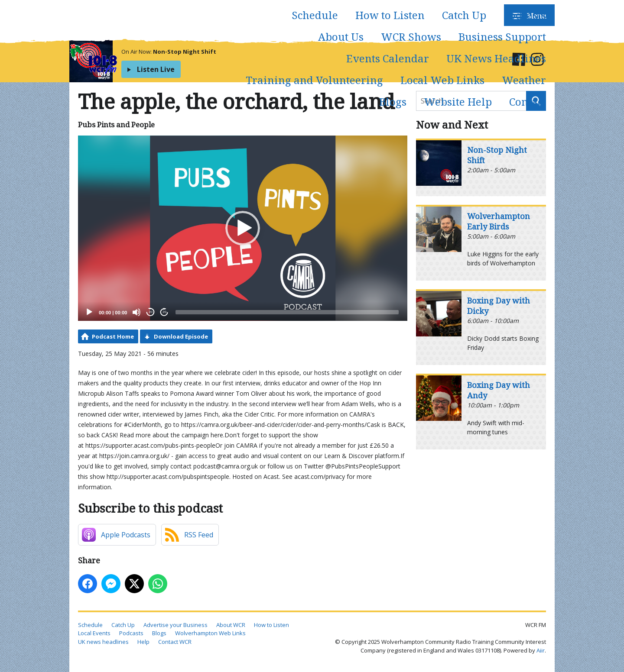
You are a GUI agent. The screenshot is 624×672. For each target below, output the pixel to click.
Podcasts (525, 15)
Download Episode (181, 336)
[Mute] (136, 312)
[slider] (287, 312)
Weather (524, 80)
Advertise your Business (175, 625)
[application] (243, 228)
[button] (243, 228)
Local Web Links (442, 80)
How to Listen (390, 15)
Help (143, 642)
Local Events (94, 633)
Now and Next (452, 124)
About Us (341, 37)
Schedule (315, 15)
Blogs (393, 102)
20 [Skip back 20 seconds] (151, 312)
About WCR (231, 625)
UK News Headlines (496, 58)
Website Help (458, 102)
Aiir (541, 650)
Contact (528, 102)
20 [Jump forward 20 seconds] (164, 312)
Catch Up (464, 15)
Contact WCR (175, 642)
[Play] (89, 312)
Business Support (502, 37)
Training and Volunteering (314, 80)
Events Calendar (388, 58)
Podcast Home (113, 336)
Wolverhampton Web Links (210, 633)
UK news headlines (103, 642)
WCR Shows (411, 37)
